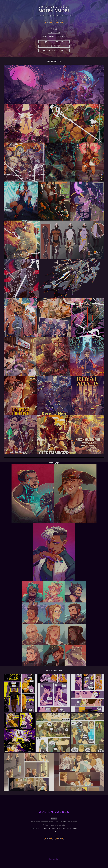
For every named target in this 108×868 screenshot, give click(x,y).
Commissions (54, 33)
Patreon (54, 29)
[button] (46, 22)
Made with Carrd (54, 859)
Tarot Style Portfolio (54, 36)
